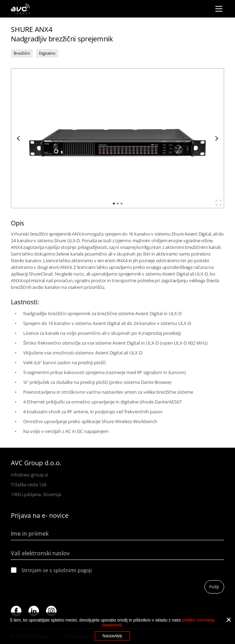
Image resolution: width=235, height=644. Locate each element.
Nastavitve (112, 636)
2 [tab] (117, 204)
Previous (19, 138)
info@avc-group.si (30, 475)
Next (216, 138)
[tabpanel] (117, 138)
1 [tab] (114, 204)
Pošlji (214, 587)
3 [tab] (121, 204)
